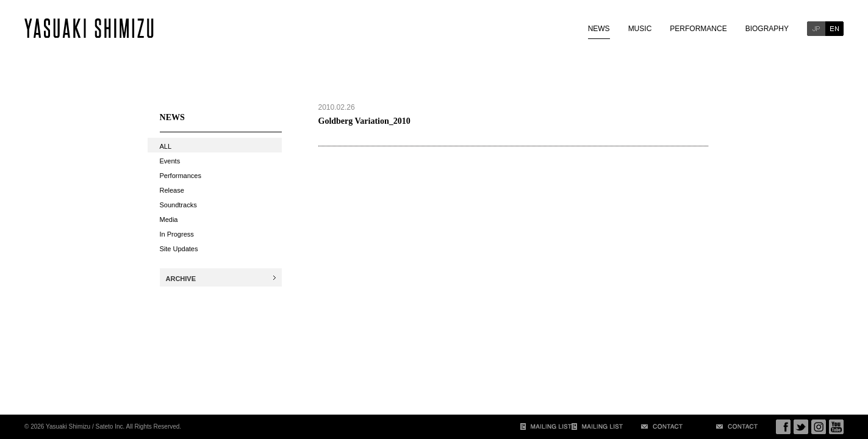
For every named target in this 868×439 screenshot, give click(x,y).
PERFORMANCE (698, 29)
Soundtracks (178, 205)
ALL (166, 146)
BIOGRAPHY (767, 29)
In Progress (177, 234)
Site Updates (179, 249)
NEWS (599, 29)
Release (172, 190)
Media (169, 220)
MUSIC (640, 29)
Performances (181, 176)
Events (170, 161)
